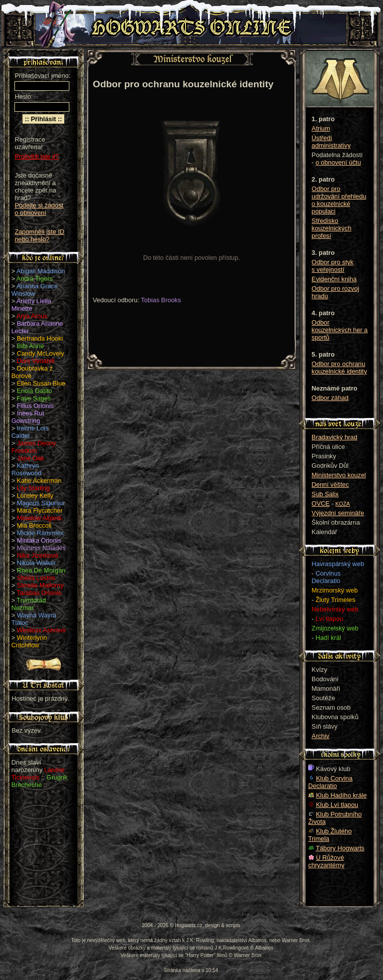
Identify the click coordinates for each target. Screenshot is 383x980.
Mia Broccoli (34, 525)
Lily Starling (33, 488)
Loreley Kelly (35, 495)
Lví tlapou (330, 619)
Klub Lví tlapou (337, 805)
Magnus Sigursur (41, 503)
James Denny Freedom (34, 447)
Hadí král (328, 638)
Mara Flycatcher (40, 510)
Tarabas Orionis (39, 593)
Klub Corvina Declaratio (330, 782)
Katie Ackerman (39, 481)
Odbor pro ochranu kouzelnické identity (339, 368)
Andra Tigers (35, 279)
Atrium (321, 128)
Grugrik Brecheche (40, 781)
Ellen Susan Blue (41, 383)
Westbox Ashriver (42, 630)
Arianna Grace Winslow (35, 290)
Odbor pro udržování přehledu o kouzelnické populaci (339, 200)
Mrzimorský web (335, 590)
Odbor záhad (330, 398)
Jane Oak (31, 458)
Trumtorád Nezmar (29, 604)
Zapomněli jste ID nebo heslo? (39, 235)
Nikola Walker (36, 563)
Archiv (321, 736)
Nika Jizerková (38, 555)
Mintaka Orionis (39, 540)
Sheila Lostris (36, 578)
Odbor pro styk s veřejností (333, 266)
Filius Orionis (35, 406)
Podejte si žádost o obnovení (39, 209)
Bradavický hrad (335, 437)
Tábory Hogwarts (340, 848)
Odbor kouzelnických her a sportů (340, 330)
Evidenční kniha (334, 279)
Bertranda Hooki (40, 338)
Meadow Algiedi (39, 518)
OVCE (321, 503)
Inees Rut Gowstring (28, 417)
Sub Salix (325, 494)
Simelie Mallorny (40, 585)
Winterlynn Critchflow (29, 641)
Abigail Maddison (41, 271)
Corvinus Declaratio (326, 577)
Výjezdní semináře (338, 513)
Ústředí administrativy (331, 142)
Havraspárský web (338, 564)
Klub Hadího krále (342, 795)
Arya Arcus (32, 316)
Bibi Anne (30, 346)
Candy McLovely (41, 353)
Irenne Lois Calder (30, 432)
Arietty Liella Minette (31, 305)
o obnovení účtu (338, 162)
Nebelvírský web (335, 609)
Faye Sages (34, 398)
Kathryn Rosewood (26, 469)
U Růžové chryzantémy (326, 861)
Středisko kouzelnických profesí (332, 228)
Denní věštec (330, 485)
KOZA (343, 504)
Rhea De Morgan (41, 570)
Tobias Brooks (161, 300)
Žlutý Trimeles (336, 600)
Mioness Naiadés (41, 548)
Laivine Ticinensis (38, 774)
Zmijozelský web (335, 628)
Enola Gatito (34, 391)
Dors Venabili (36, 361)
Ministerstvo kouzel (339, 475)
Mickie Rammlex (40, 533)
